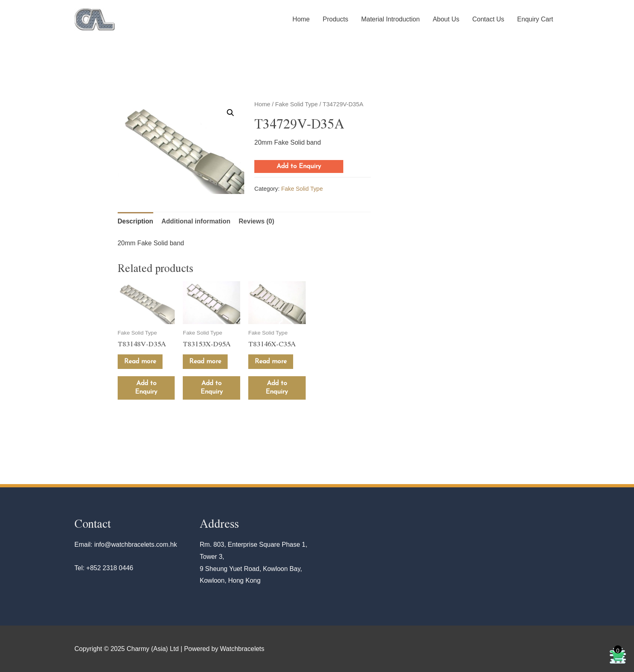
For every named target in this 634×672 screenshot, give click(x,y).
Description (135, 221)
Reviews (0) (256, 221)
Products (335, 19)
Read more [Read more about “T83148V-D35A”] (140, 362)
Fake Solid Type (297, 104)
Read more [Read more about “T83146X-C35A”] (271, 362)
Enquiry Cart (535, 19)
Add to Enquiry (299, 166)
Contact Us (488, 19)
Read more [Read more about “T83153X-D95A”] (205, 362)
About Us (446, 19)
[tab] (135, 221)
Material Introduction (390, 19)
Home (301, 19)
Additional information (196, 221)
